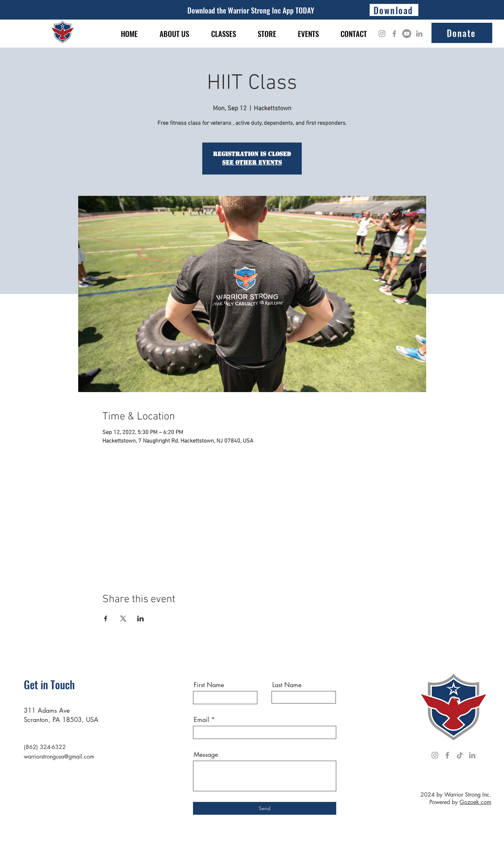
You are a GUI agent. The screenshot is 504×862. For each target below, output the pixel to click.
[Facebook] (394, 34)
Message (206, 754)
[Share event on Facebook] (106, 619)
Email (201, 719)
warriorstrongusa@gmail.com (59, 757)
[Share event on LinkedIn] (141, 619)
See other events (252, 163)
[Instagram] (382, 34)
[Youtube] (407, 34)
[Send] (265, 808)
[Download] (394, 10)
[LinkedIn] (419, 34)
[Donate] (462, 33)
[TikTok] (460, 755)
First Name (209, 685)
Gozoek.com (475, 802)
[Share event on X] (123, 619)
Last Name (287, 685)
